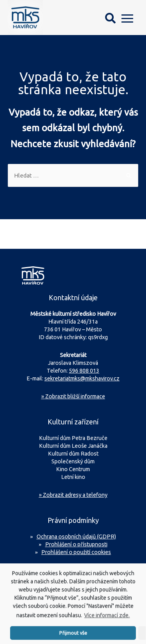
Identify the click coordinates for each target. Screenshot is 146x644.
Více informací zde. (107, 618)
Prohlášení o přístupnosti (76, 544)
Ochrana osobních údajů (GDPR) (76, 537)
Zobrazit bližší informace (73, 396)
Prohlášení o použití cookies (76, 552)
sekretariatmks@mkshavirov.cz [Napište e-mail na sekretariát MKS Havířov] (82, 378)
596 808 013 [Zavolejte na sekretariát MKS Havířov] (84, 371)
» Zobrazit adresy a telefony (73, 495)
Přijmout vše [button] (73, 635)
